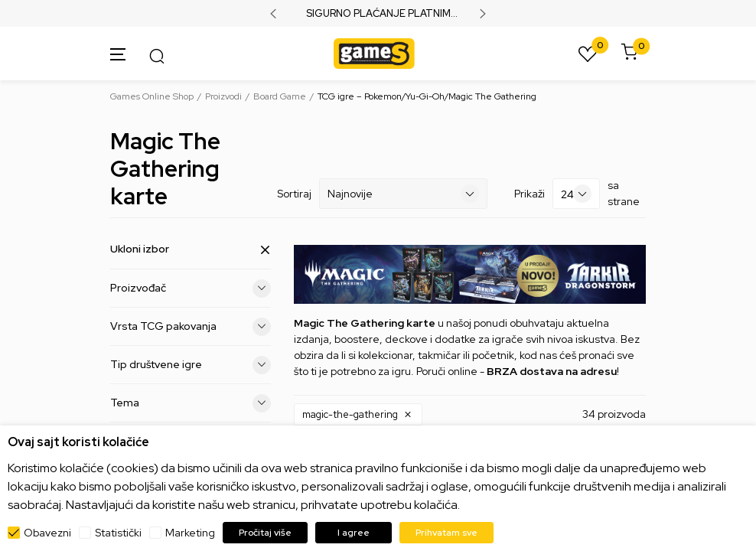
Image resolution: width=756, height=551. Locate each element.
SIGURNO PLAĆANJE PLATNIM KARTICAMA (378, 14)
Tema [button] (191, 403)
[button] (358, 415)
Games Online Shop (152, 96)
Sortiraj (294, 194)
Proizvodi (223, 96)
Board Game (280, 96)
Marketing (190, 533)
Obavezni (47, 533)
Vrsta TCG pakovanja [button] (191, 327)
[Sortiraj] (403, 194)
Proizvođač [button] (191, 289)
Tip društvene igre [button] (191, 365)
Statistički (118, 533)
